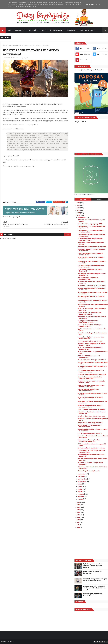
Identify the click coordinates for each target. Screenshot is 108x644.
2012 (78, 522)
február (81, 497)
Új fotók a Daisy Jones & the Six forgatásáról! (89, 356)
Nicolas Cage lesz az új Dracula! (89, 471)
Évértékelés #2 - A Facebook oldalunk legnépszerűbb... (91, 231)
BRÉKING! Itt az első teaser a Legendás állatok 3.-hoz (91, 382)
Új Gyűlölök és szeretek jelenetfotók (91, 423)
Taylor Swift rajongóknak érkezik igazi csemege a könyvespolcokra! (95, 580)
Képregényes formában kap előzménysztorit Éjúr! (88, 321)
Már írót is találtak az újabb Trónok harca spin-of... (92, 459)
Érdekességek (19, 30)
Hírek (9, 30)
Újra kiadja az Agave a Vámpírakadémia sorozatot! (92, 317)
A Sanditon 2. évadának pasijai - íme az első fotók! (91, 413)
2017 (78, 510)
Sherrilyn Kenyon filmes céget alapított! (92, 374)
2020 (78, 502)
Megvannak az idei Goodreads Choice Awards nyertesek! (91, 386)
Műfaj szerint (72, 30)
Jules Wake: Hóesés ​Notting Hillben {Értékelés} (90, 270)
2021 (78, 215)
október (81, 476)
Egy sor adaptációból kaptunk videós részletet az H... (91, 266)
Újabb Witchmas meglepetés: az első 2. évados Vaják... (91, 344)
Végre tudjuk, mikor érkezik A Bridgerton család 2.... (92, 262)
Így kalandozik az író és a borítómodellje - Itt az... (92, 330)
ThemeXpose (10, 641)
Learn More (90, 5)
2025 (78, 205)
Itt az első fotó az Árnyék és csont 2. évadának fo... (90, 348)
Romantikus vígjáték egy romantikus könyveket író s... (91, 338)
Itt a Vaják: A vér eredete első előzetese (92, 286)
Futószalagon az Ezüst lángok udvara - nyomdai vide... (91, 451)
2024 (78, 208)
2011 (78, 525)
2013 (78, 520)
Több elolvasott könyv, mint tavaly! (90, 341)
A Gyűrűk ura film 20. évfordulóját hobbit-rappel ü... (92, 301)
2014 (78, 517)
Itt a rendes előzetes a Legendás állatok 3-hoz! (93, 352)
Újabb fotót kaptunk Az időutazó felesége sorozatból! (92, 293)
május (80, 489)
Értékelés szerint (56, 30)
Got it (98, 5)
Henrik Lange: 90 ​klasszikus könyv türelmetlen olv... (90, 426)
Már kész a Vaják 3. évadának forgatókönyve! (88, 278)
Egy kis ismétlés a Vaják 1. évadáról (90, 433)
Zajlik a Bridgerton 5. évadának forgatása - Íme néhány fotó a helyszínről (93, 566)
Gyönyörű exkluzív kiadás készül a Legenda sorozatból (90, 378)
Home (4, 45)
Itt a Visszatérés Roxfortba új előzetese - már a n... (92, 282)
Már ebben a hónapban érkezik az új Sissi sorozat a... (92, 468)
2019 (78, 505)
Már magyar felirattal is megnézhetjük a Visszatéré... (92, 274)
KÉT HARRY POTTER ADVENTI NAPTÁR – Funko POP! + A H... (91, 371)
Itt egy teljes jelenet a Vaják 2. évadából (92, 360)
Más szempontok (87, 30)
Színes (44, 30)
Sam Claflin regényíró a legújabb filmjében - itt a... (93, 363)
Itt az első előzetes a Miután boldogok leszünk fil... (91, 258)
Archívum (83, 199)
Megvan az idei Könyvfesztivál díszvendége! (92, 572)
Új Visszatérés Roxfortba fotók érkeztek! (92, 247)
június (80, 486)
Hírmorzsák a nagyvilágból (14, 45)
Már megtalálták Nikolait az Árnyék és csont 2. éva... (91, 297)
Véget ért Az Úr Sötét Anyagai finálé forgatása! (90, 463)
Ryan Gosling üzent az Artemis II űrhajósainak (93, 595)
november (82, 474)
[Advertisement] (90, 544)
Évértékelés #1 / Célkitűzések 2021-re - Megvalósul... (91, 235)
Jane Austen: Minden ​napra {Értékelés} (92, 409)
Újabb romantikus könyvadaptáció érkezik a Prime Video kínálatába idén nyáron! (95, 588)
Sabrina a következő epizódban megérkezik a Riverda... (89, 441)
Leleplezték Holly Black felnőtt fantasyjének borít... (88, 390)
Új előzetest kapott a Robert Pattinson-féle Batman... (92, 250)
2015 (78, 515)
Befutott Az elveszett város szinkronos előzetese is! (92, 289)
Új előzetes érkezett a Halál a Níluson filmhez (91, 243)
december (82, 218)
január (81, 499)
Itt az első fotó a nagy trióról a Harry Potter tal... (90, 398)
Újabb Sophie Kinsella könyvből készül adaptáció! (91, 455)
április (80, 492)
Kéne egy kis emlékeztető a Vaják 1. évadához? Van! (90, 326)
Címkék (100, 199)
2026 (78, 203)
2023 (78, 210)
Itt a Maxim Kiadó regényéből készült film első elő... (92, 394)
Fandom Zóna (33, 30)
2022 (78, 213)
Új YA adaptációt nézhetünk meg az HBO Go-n (92, 445)
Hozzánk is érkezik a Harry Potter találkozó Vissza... (93, 305)
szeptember (83, 479)
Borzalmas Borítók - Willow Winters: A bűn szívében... (92, 402)
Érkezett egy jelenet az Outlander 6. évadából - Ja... (90, 254)
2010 (78, 527)
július (80, 484)
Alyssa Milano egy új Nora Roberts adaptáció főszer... (90, 313)
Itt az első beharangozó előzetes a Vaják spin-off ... (92, 309)
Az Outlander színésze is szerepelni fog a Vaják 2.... (92, 367)
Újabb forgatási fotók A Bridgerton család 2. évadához (93, 430)
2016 (78, 512)
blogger (67, 235)
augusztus (82, 482)
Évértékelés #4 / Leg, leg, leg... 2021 (90, 224)
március (81, 494)
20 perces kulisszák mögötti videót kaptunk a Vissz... (90, 239)
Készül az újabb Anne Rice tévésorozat (91, 416)
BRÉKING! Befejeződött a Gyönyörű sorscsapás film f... (90, 406)
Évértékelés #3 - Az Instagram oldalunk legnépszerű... (92, 227)
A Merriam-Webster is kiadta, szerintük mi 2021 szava (93, 437)
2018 (78, 507)
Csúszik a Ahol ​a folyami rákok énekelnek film (92, 334)
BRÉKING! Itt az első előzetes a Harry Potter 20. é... (93, 419)
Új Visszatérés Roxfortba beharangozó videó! (91, 221)
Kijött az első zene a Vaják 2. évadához (91, 448)
